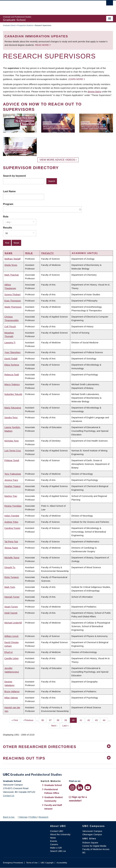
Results (8, 228)
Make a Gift (56, 848)
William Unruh (11, 636)
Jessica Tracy (11, 480)
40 (74, 720)
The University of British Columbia (50, 6)
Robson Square (90, 843)
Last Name (9, 191)
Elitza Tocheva (12, 365)
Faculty (48, 253)
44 (105, 720)
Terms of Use (32, 863)
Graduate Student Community (54, 799)
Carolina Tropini (12, 528)
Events (54, 841)
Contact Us (9, 796)
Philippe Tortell (12, 460)
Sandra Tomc (11, 417)
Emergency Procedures (13, 863)
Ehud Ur (9, 652)
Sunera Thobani (12, 294)
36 (44, 720)
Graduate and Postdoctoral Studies (58, 775)
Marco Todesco (12, 384)
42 (90, 720)
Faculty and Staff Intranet (53, 807)
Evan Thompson (13, 301)
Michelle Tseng (12, 558)
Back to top (10, 817)
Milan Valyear (11, 698)
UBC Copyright (47, 863)
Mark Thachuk (12, 275)
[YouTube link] (88, 787)
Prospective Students (25, 25)
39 (67, 720)
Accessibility (62, 863)
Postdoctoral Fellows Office (52, 791)
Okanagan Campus (92, 834)
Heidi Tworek (11, 613)
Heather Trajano (13, 486)
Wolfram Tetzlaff (12, 259)
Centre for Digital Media (94, 846)
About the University (60, 834)
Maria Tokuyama (13, 408)
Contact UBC (57, 831)
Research (43, 817)
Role (6, 217)
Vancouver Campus (92, 831)
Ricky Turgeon (12, 577)
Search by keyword (14, 176)
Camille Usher (11, 658)
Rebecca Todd (12, 375)
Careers (54, 844)
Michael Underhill (13, 623)
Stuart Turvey (11, 607)
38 (59, 720)
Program (8, 204)
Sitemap (23, 817)
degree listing (94, 91)
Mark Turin (10, 587)
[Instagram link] (72, 787)
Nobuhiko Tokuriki (13, 394)
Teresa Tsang (11, 548)
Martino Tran (11, 496)
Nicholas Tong (11, 441)
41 (82, 720)
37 (51, 720)
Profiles (33, 817)
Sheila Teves (11, 265)
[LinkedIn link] (80, 787)
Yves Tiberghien (12, 352)
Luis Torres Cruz (13, 451)
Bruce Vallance (12, 691)
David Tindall (11, 359)
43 (98, 720)
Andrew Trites (11, 522)
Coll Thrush (10, 326)
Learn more (76, 79)
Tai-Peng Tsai (11, 542)
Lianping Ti (10, 343)
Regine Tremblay (13, 506)
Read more (42, 45)
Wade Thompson (13, 307)
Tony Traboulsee (13, 474)
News (53, 838)
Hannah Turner (12, 597)
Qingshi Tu (10, 567)
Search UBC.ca (58, 851)
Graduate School (9, 25)
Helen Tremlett (12, 516)
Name (9, 253)
